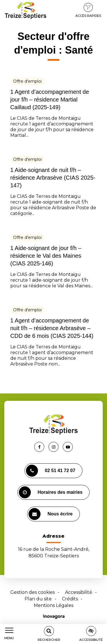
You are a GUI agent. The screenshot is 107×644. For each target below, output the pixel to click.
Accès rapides (88, 10)
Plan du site (38, 599)
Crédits (70, 599)
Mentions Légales (53, 605)
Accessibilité (79, 592)
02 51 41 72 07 (51, 471)
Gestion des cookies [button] (33, 592)
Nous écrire (51, 514)
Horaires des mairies (51, 492)
